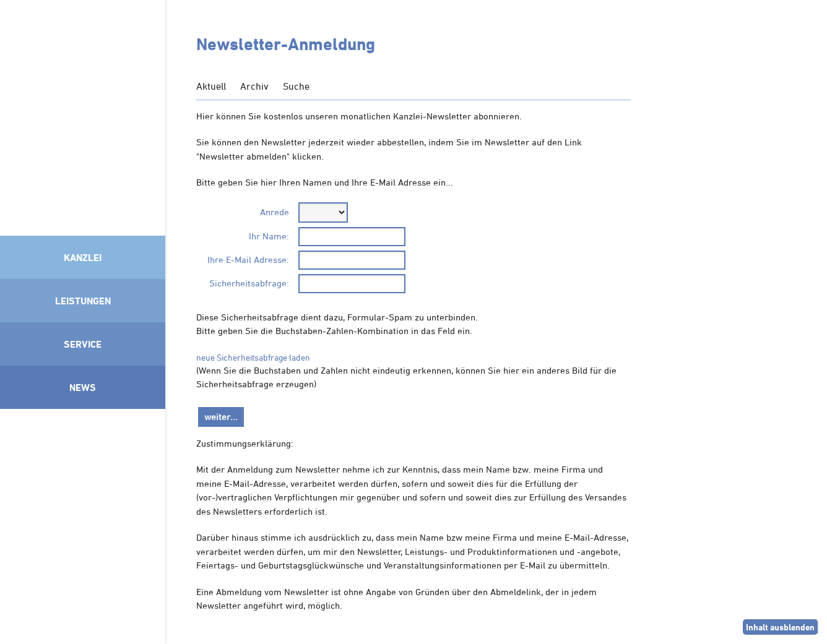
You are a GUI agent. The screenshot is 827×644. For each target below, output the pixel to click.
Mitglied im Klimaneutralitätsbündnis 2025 (83, 523)
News (83, 387)
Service (83, 344)
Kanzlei (83, 257)
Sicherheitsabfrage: (249, 283)
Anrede (275, 212)
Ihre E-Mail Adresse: (248, 260)
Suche (296, 86)
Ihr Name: (269, 236)
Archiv (254, 86)
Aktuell (211, 86)
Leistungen (83, 301)
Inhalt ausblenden (780, 627)
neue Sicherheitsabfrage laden (253, 357)
